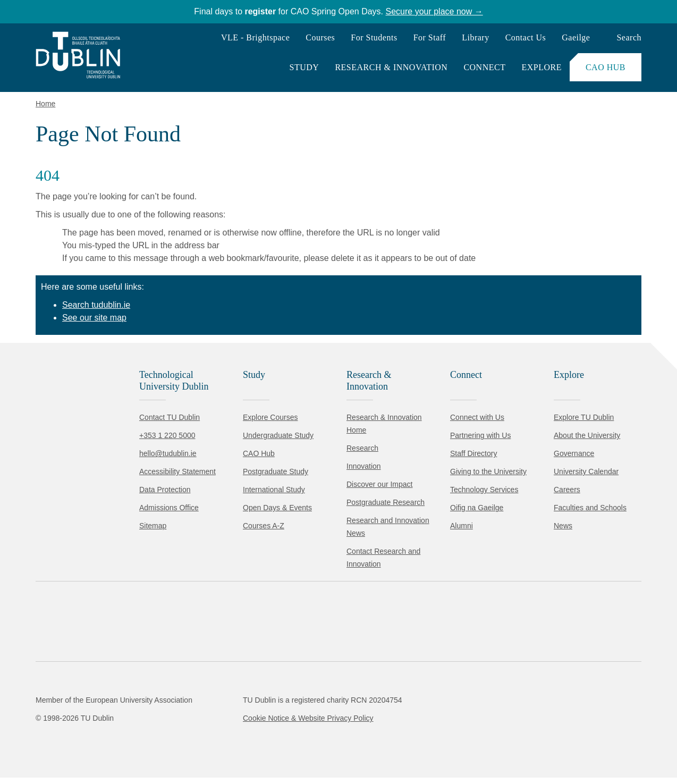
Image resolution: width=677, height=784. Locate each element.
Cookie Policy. (224, 710)
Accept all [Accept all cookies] (56, 744)
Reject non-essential (144, 744)
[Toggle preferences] (230, 744)
